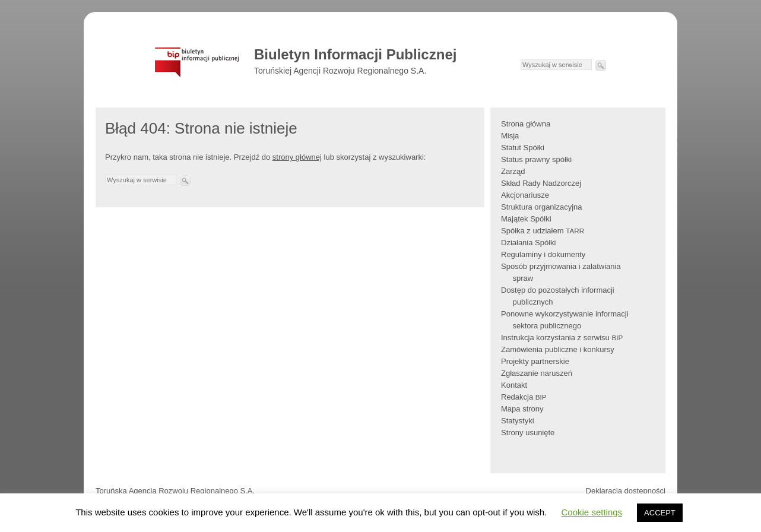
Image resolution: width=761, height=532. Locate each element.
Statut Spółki (523, 148)
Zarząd (513, 171)
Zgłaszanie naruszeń (537, 373)
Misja (510, 136)
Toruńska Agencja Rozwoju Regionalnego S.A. (175, 491)
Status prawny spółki (536, 159)
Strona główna (526, 124)
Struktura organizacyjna (542, 207)
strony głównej (297, 157)
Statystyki (518, 421)
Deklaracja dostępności (626, 491)
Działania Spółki (529, 243)
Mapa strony (522, 409)
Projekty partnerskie (535, 361)
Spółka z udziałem (543, 231)
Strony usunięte (528, 433)
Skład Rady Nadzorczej (541, 183)
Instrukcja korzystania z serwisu (562, 338)
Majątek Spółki (526, 219)
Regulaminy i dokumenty (543, 254)
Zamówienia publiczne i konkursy (558, 349)
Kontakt (514, 385)
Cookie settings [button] (592, 512)
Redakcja (524, 397)
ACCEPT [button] (660, 513)
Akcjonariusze (525, 195)
